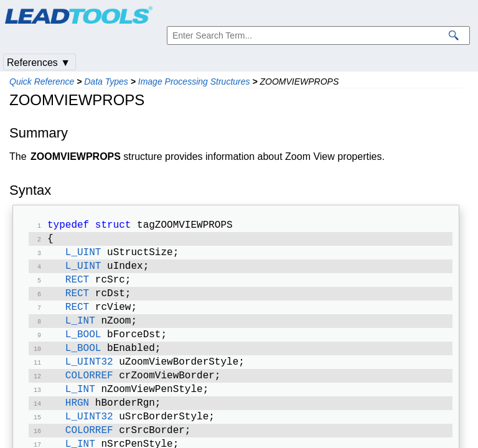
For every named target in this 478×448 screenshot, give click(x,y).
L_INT (80, 331)
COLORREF (89, 391)
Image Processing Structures (194, 82)
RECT (77, 286)
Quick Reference (42, 82)
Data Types (106, 82)
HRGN (77, 421)
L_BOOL (83, 346)
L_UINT (83, 256)
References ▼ (39, 63)
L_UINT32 (89, 376)
